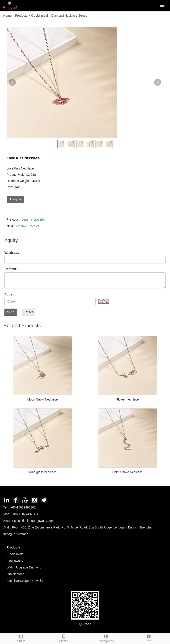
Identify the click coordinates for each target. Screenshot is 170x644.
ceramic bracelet (33, 219)
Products (22, 16)
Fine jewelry (15, 561)
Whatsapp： (13, 253)
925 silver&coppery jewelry (25, 581)
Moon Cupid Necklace (43, 399)
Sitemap (22, 534)
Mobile (64, 638)
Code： (10, 294)
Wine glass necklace (42, 472)
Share (21, 638)
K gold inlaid (39, 16)
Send (11, 312)
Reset (29, 312)
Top (149, 638)
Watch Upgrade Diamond (24, 567)
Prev (12, 82)
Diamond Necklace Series (69, 16)
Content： (12, 269)
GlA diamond (15, 574)
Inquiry (15, 199)
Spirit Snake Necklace (128, 472)
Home (7, 16)
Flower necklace (127, 399)
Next (158, 82)
